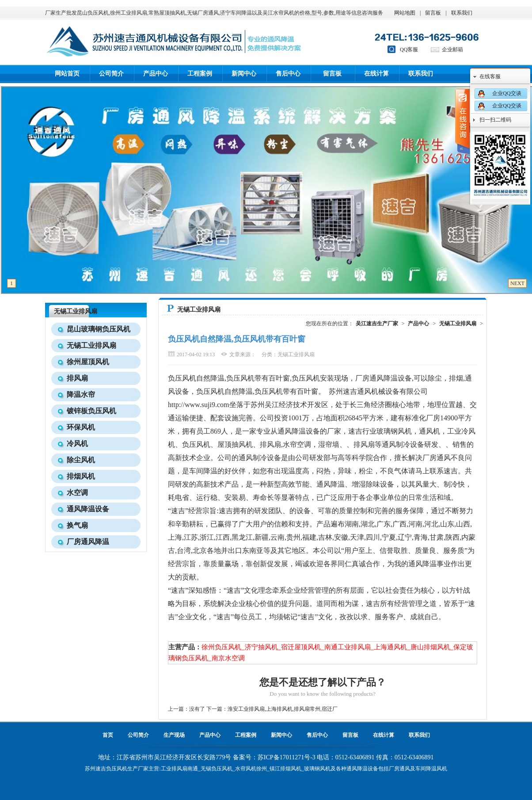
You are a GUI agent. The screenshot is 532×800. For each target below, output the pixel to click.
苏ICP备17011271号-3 (287, 757)
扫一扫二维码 (495, 120)
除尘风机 (81, 460)
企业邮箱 (452, 50)
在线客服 (490, 76)
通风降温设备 (88, 509)
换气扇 (77, 525)
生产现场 (174, 735)
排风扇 (77, 378)
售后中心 (288, 74)
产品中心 (156, 74)
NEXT (517, 283)
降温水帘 (81, 394)
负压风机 (117, 769)
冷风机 (77, 444)
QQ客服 (409, 50)
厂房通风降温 (88, 542)
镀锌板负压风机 (91, 411)
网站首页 (67, 74)
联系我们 (462, 13)
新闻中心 (244, 74)
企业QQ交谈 (507, 93)
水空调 (77, 493)
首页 (108, 735)
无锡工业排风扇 (76, 311)
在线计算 (376, 74)
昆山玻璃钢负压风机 (99, 329)
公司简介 (111, 74)
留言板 (433, 13)
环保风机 (81, 427)
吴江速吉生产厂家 (377, 324)
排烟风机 (81, 476)
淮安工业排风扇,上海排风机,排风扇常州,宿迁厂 (283, 709)
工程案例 (200, 74)
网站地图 (405, 13)
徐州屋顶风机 (88, 362)
